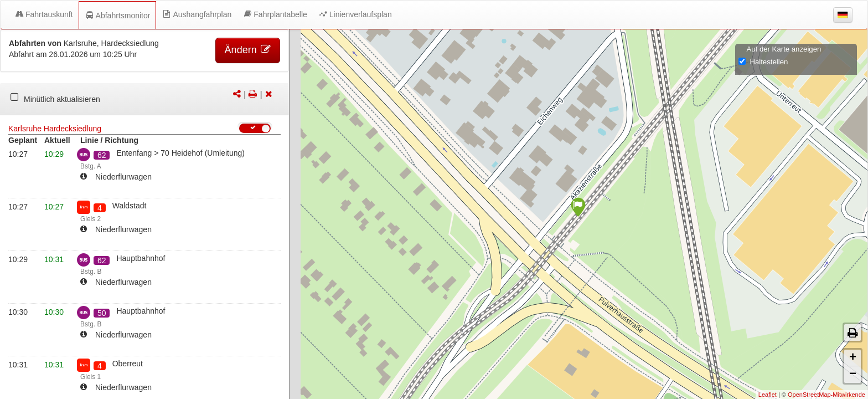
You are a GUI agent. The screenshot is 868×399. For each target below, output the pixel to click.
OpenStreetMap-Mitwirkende (826, 395)
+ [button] (853, 358)
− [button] (853, 375)
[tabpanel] (144, 99)
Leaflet (768, 395)
